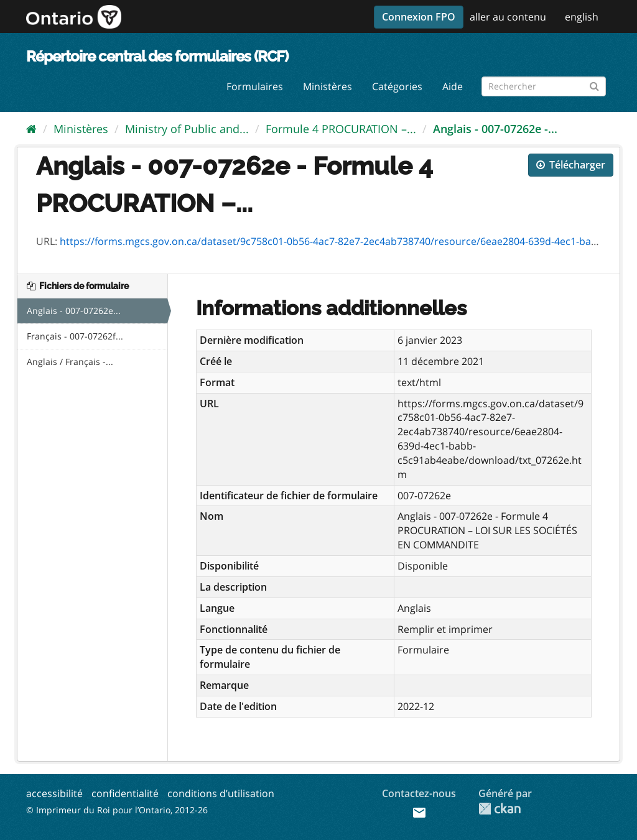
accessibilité (54, 793)
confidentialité (125, 793)
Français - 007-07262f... (75, 336)
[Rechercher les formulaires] (544, 86)
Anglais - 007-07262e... (74, 311)
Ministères (328, 86)
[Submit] (594, 84)
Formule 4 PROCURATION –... (341, 129)
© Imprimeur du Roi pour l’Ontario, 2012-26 (117, 810)
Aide (453, 86)
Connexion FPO (419, 17)
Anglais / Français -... (70, 362)
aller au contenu (508, 17)
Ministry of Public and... (187, 129)
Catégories (397, 86)
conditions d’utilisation (221, 793)
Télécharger (571, 165)
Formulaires (255, 86)
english (582, 17)
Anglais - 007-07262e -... (495, 129)
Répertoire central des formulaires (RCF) (157, 56)
